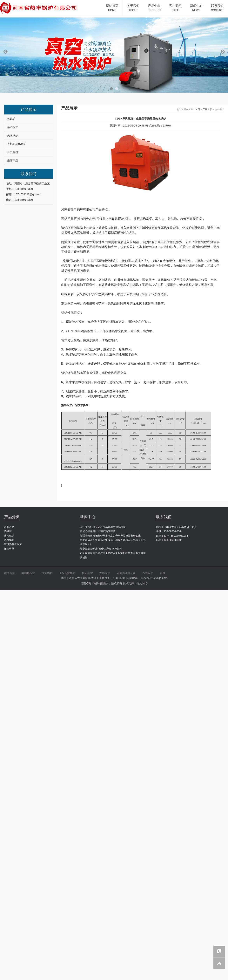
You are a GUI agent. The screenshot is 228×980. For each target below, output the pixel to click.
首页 (198, 109)
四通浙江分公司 (126, 573)
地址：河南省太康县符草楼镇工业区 (176, 527)
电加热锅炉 (28, 573)
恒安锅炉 (87, 573)
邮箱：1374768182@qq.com (172, 536)
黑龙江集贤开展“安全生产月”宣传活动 (101, 549)
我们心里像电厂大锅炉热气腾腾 (98, 531)
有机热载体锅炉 (17, 144)
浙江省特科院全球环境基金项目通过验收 (103, 527)
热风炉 (11, 119)
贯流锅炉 (47, 573)
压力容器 (13, 152)
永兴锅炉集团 (67, 573)
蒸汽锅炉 (13, 127)
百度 (163, 573)
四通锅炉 (148, 573)
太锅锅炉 (105, 573)
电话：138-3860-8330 (168, 540)
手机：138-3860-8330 (168, 531)
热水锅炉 (13, 135)
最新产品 (13, 161)
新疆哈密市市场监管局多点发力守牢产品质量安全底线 (110, 536)
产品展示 (207, 109)
